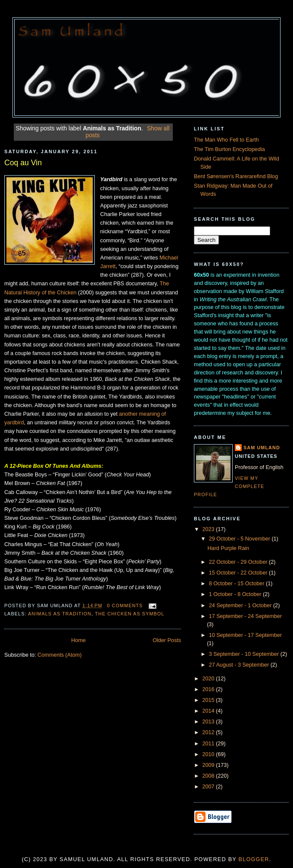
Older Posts (167, 640)
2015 (209, 700)
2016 (209, 689)
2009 (209, 765)
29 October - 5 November (240, 539)
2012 (209, 732)
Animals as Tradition (60, 614)
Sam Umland (262, 448)
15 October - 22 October (239, 573)
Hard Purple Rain (229, 548)
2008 (209, 776)
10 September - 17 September (246, 635)
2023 (209, 529)
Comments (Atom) (59, 655)
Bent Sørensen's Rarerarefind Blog (236, 176)
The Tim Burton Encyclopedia (229, 149)
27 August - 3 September (240, 665)
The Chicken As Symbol (129, 614)
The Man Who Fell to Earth (226, 140)
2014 (209, 711)
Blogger (254, 859)
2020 (209, 679)
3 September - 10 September (245, 654)
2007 (209, 787)
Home (78, 640)
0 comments (125, 605)
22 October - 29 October (239, 562)
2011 (209, 744)
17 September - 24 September (246, 616)
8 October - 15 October (237, 584)
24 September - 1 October (241, 605)
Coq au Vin (23, 163)
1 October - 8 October (236, 594)
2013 (209, 722)
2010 (209, 754)
